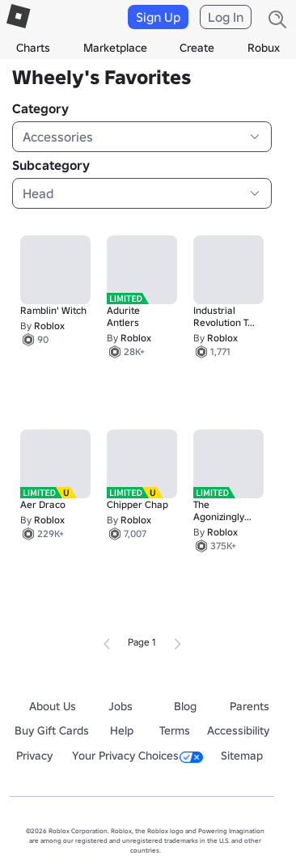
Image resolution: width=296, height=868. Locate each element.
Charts (33, 48)
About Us (53, 706)
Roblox (49, 326)
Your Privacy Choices (137, 756)
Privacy (34, 756)
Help (122, 730)
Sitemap (242, 756)
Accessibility (238, 730)
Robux (264, 48)
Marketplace (115, 48)
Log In (226, 17)
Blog (185, 706)
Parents (249, 706)
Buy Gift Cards (52, 730)
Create (197, 48)
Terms (175, 730)
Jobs (121, 706)
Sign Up (158, 17)
